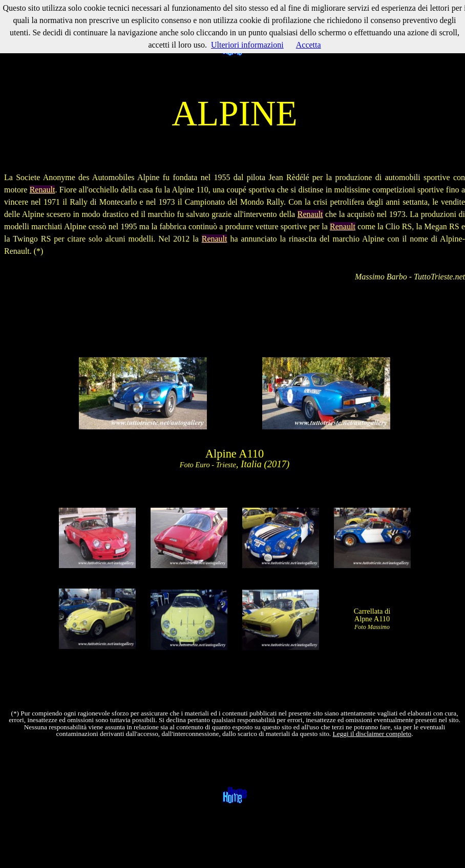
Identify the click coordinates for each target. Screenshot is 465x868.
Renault (43, 190)
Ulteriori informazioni (247, 45)
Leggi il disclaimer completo (372, 734)
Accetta (309, 45)
